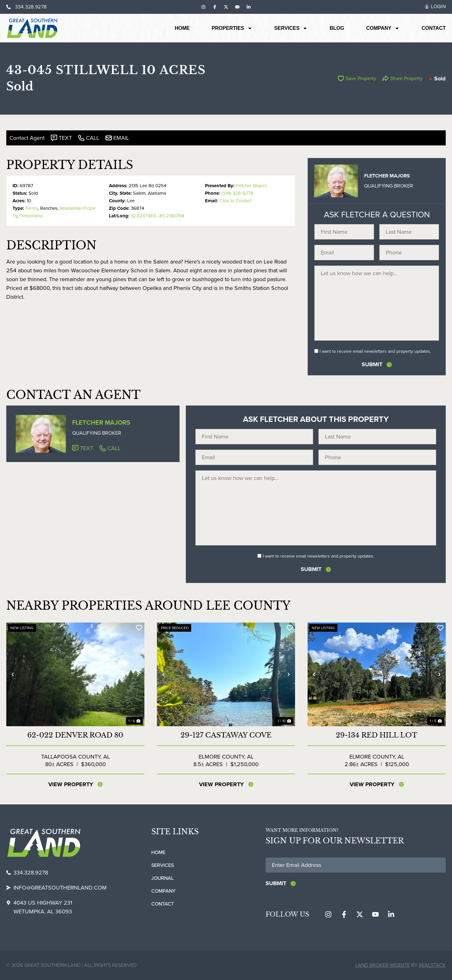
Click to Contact (235, 201)
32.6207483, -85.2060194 (157, 216)
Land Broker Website (383, 965)
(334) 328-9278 (237, 193)
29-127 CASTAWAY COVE (226, 735)
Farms (32, 208)
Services (291, 28)
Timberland (31, 216)
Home (182, 28)
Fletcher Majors (251, 186)
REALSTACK (432, 965)
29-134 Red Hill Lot (377, 735)
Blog (337, 28)
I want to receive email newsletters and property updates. (375, 351)
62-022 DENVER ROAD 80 (75, 735)
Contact (434, 28)
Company (383, 28)
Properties (232, 28)
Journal (162, 878)
